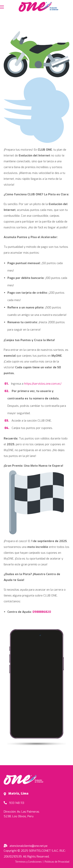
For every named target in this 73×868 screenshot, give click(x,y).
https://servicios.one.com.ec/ (43, 384)
